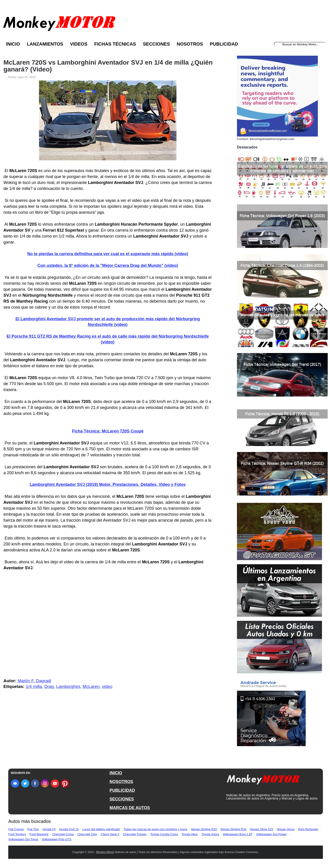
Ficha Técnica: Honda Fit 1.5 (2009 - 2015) (282, 414)
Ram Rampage (308, 829)
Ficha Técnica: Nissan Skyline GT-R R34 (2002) (282, 463)
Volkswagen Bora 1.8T (238, 834)
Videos (79, 44)
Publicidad (224, 44)
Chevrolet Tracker (135, 834)
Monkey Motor (105, 852)
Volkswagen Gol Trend (23, 839)
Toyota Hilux (190, 834)
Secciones (156, 44)
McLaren (91, 686)
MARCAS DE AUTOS (130, 808)
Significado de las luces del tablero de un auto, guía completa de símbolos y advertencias (282, 168)
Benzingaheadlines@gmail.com (272, 139)
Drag (49, 686)
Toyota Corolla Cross (164, 834)
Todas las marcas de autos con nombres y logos (155, 829)
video (107, 686)
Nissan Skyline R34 (233, 829)
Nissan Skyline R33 (204, 829)
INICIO (116, 773)
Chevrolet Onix (87, 834)
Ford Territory (17, 834)
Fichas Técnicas (115, 44)
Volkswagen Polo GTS (56, 839)
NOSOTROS (121, 782)
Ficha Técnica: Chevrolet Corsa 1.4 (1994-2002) (282, 265)
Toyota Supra (210, 834)
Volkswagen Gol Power (271, 834)
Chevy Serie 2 (110, 834)
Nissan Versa (286, 829)
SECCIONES (122, 799)
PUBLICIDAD (122, 790)
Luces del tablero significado (101, 829)
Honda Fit (49, 829)
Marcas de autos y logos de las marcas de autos (282, 315)
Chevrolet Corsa (63, 834)
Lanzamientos (45, 44)
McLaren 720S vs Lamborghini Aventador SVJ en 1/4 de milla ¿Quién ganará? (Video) (108, 66)
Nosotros (190, 44)
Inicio (13, 44)
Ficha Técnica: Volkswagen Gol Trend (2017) (282, 364)
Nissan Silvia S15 (262, 829)
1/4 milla (34, 686)
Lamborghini (68, 686)
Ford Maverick (39, 834)
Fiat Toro (33, 829)
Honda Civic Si (69, 829)
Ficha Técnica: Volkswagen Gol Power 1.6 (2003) (282, 216)
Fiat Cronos (16, 829)
